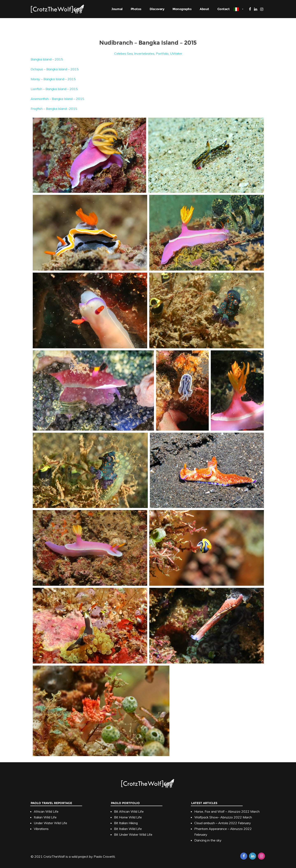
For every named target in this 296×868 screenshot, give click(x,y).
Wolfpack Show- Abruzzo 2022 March (223, 817)
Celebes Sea (124, 53)
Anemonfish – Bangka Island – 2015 (57, 99)
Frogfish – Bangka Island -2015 (54, 109)
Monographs (182, 9)
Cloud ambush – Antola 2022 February (223, 823)
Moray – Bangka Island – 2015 (53, 79)
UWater (176, 53)
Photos (136, 9)
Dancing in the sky (208, 840)
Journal (117, 9)
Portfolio (162, 53)
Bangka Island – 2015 (47, 59)
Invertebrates (144, 53)
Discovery (157, 9)
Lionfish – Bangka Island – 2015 (54, 89)
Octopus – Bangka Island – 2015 (55, 69)
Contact (224, 9)
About (204, 9)
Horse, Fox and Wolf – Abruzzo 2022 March (227, 811)
